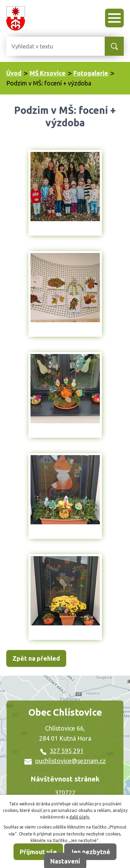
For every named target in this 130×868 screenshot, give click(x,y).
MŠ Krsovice (47, 73)
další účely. (80, 817)
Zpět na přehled (36, 658)
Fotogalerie (91, 73)
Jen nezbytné (90, 852)
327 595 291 (62, 751)
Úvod (14, 73)
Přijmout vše (38, 852)
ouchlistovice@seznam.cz (65, 761)
